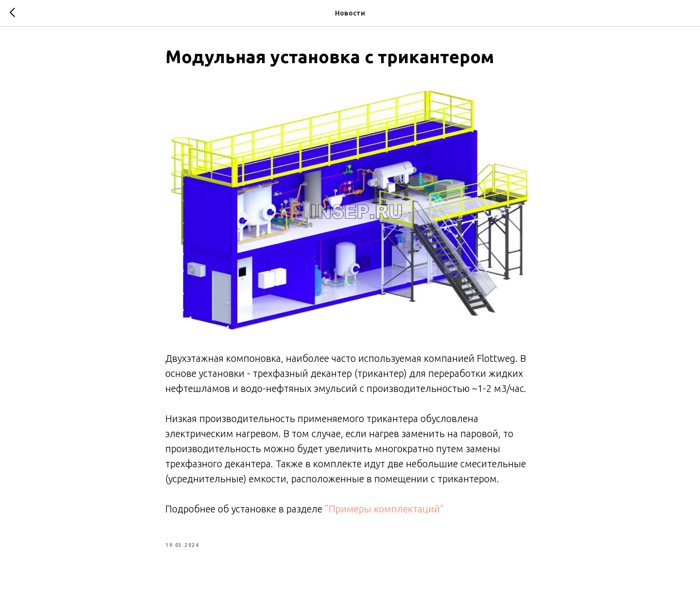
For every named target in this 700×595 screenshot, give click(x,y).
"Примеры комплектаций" (384, 509)
